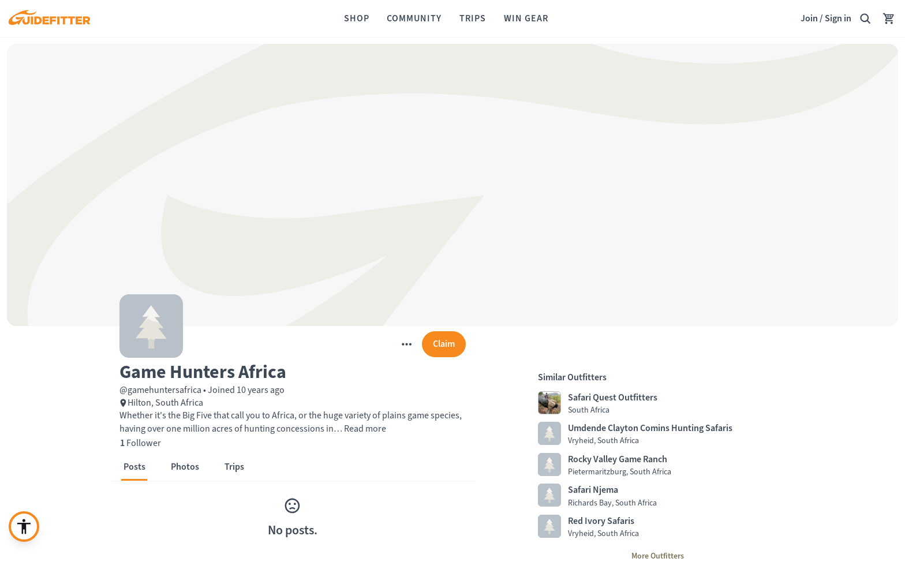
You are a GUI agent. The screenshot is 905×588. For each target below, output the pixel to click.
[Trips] (473, 18)
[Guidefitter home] (49, 19)
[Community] (414, 18)
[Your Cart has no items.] (889, 18)
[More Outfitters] (658, 556)
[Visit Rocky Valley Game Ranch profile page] (658, 465)
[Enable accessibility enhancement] (24, 527)
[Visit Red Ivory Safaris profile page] (658, 527)
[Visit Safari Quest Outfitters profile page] (658, 403)
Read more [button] (364, 428)
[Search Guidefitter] (865, 18)
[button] (293, 371)
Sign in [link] (838, 18)
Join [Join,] (809, 18)
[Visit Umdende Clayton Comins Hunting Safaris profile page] (658, 434)
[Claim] (444, 344)
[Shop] (357, 18)
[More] (407, 344)
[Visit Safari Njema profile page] (658, 496)
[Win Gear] (526, 18)
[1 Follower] (141, 443)
